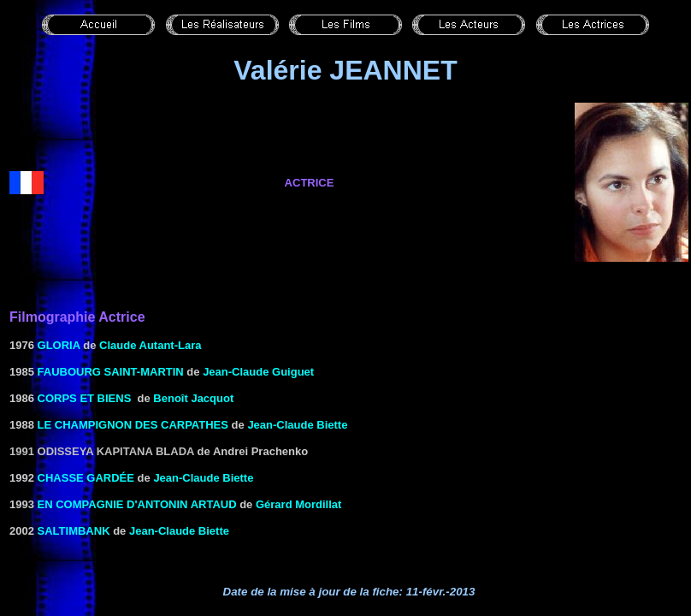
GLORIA (59, 345)
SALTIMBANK (74, 531)
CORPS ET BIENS (85, 398)
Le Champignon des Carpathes (133, 425)
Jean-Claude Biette (297, 425)
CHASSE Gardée (86, 478)
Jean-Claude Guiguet (258, 372)
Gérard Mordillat (298, 504)
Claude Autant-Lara (150, 345)
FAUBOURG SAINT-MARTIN (111, 372)
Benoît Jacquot (193, 398)
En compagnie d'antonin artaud (137, 504)
